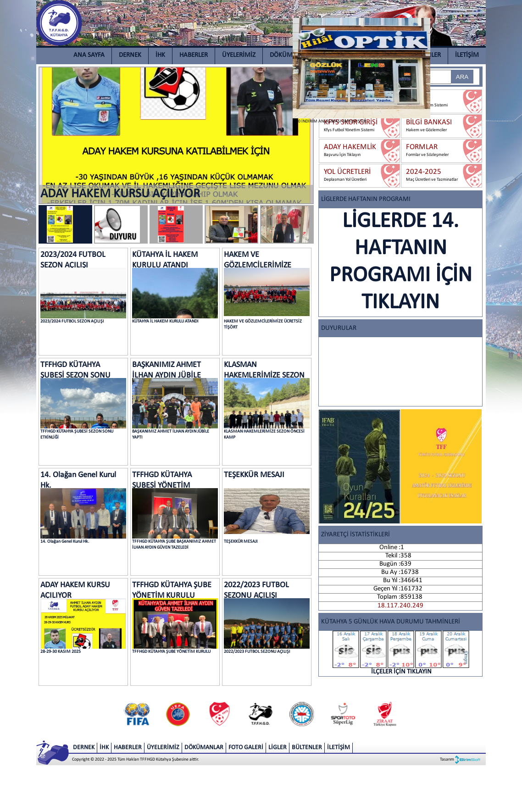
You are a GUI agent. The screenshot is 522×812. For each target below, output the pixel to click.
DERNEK (130, 55)
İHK (160, 55)
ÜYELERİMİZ (239, 55)
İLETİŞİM (467, 55)
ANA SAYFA (89, 55)
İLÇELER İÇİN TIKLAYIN (401, 653)
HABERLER (194, 55)
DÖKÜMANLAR (291, 55)
